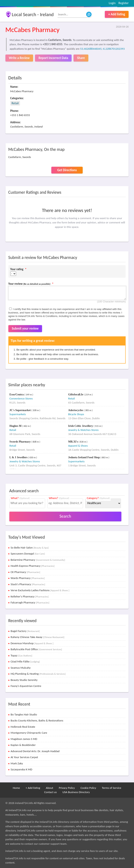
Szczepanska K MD (21, 769)
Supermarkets (18, 414)
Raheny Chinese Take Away (38, 637)
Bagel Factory (25, 631)
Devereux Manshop (32, 643)
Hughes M (16, 426)
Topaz (21, 655)
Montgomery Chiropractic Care (29, 733)
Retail (15, 103)
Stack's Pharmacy (28, 584)
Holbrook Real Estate (23, 727)
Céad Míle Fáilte (25, 661)
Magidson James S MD (24, 739)
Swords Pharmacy (21, 442)
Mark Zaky (17, 763)
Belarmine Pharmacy (38, 560)
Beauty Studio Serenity (24, 680)
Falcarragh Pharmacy (30, 602)
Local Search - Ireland (33, 14)
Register (123, 3)
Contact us (50, 792)
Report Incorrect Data (53, 58)
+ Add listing (117, 14)
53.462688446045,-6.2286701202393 (102, 49)
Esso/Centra (17, 395)
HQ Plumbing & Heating (38, 674)
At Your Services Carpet (24, 757)
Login (112, 3)
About (49, 788)
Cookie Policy (88, 788)
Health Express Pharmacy (33, 566)
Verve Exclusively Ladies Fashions (40, 590)
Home (16, 788)
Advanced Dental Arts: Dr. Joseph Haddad (35, 751)
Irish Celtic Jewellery (81, 426)
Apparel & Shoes (78, 446)
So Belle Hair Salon (30, 548)
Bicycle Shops (76, 414)
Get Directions (67, 170)
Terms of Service (112, 788)
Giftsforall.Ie (76, 395)
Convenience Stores (21, 398)
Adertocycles (76, 410)
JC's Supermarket (21, 410)
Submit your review (25, 329)
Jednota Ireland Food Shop (84, 457)
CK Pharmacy (25, 572)
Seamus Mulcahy (21, 668)
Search (65, 516)
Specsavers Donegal (28, 554)
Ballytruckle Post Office (36, 649)
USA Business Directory (76, 792)
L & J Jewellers (19, 457)
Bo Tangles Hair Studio (24, 714)
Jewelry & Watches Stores (83, 430)
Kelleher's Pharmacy (30, 596)
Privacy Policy (67, 788)
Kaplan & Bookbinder (23, 745)
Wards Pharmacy (28, 578)
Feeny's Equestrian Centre (26, 686)
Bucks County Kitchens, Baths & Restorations (37, 720)
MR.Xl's (74, 442)
